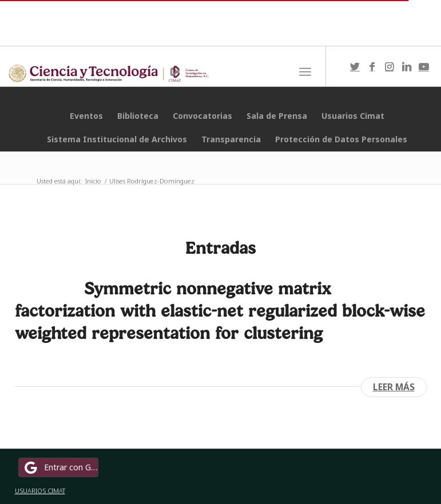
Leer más (394, 387)
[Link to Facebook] (372, 66)
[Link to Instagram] (390, 66)
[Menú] (305, 72)
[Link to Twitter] (355, 66)
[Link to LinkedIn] (407, 66)
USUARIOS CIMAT (40, 491)
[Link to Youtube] (424, 66)
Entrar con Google (60, 467)
